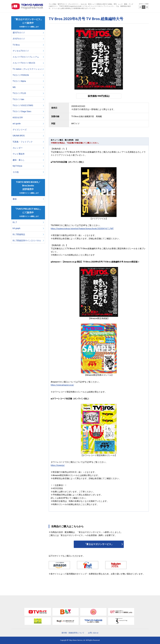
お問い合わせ (93, 633)
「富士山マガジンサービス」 (99, 544)
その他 (16, 172)
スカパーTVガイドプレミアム (26, 57)
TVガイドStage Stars (22, 111)
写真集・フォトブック (23, 142)
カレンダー (18, 148)
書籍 (15, 199)
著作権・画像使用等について (73, 633)
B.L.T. (15, 222)
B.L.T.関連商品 (19, 234)
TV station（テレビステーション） (28, 69)
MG (14, 87)
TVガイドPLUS (19, 93)
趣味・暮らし (19, 160)
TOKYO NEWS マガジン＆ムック (27, 6)
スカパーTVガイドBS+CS (24, 63)
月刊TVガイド (19, 39)
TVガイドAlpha (19, 81)
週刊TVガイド (19, 33)
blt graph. (17, 228)
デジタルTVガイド (21, 51)
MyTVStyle (17, 166)
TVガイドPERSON (21, 75)
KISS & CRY (18, 118)
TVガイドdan (18, 99)
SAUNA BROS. (19, 136)
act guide (17, 124)
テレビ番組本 (19, 154)
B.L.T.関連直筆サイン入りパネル (27, 241)
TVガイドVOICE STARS (23, 105)
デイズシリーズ (20, 130)
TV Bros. (16, 45)
